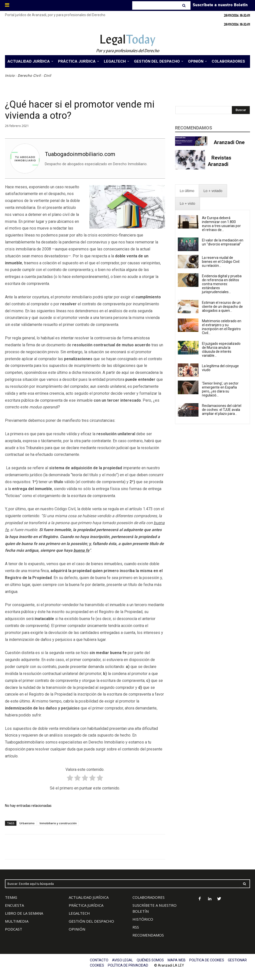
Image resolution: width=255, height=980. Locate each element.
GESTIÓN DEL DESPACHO (91, 921)
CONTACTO (99, 960)
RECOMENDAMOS (148, 935)
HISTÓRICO (143, 919)
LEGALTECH (79, 913)
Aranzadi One (229, 142)
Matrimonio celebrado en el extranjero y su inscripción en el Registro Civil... (222, 327)
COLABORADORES (149, 897)
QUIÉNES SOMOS (150, 960)
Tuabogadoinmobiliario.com (80, 154)
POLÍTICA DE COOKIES (207, 960)
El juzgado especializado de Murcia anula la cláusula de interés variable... (221, 350)
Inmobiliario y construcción (58, 823)
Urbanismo (27, 823)
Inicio (10, 76)
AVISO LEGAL (123, 960)
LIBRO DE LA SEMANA (24, 913)
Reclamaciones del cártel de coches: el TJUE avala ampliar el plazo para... (222, 410)
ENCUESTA (14, 905)
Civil (47, 76)
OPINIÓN (77, 929)
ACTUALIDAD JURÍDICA (89, 897)
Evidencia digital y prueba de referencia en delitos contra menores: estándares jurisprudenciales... (222, 284)
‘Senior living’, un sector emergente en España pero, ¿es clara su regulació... (220, 389)
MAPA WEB (177, 960)
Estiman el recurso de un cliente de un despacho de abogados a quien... (222, 307)
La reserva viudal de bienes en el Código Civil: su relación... (221, 262)
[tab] (187, 191)
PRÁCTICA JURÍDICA (86, 905)
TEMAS (11, 897)
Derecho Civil (29, 76)
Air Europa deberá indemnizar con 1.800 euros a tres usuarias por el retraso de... (221, 224)
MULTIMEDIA (17, 921)
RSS (136, 927)
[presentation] (187, 191)
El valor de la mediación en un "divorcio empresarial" (223, 242)
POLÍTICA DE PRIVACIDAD (128, 965)
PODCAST (14, 929)
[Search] (184, 5)
